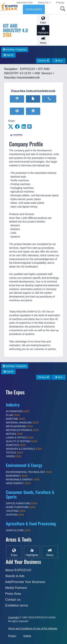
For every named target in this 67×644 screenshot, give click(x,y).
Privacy (60, 2)
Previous (43, 61)
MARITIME (15, 419)
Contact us (13, 600)
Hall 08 (8, 55)
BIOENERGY (17, 476)
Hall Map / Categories (15, 50)
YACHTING (16, 511)
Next (59, 61)
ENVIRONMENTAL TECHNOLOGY (29, 472)
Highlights (43, 30)
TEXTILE (14, 453)
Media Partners (16, 588)
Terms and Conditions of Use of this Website (33, 628)
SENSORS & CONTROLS (24, 449)
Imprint (27, 636)
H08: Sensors (43, 73)
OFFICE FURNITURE (21, 503)
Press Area (13, 594)
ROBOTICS (16, 445)
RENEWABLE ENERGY (23, 479)
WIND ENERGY (18, 483)
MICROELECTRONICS (22, 430)
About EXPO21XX (18, 570)
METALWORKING (19, 426)
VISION (14, 456)
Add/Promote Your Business (25, 582)
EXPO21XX (28, 69)
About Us (44, 2)
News (43, 40)
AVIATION (15, 515)
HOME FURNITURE (21, 507)
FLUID (13, 415)
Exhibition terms (17, 605)
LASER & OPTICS (20, 438)
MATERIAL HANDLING (22, 423)
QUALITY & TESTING (22, 441)
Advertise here (24, 2)
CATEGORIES (34, 9)
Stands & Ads (15, 576)
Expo (43, 20)
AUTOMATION (18, 411)
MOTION (14, 434)
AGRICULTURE (18, 530)
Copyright (13, 617)
